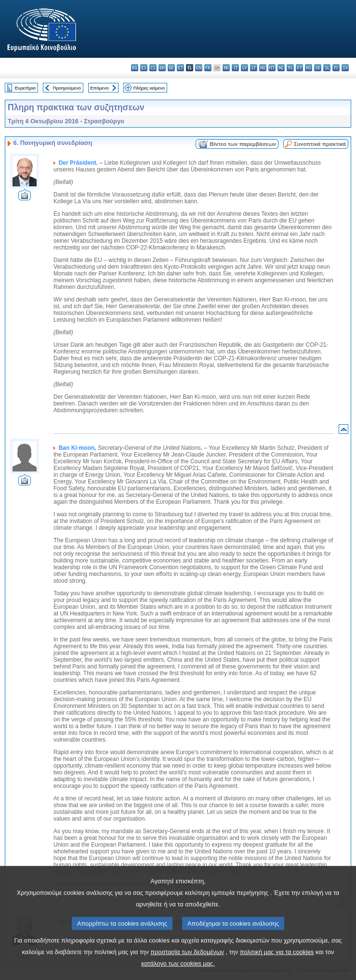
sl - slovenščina (327, 68)
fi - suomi (336, 68)
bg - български (135, 68)
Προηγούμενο (66, 88)
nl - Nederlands (281, 68)
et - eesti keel (180, 68)
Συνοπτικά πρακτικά (320, 144)
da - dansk (162, 68)
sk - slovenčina (318, 68)
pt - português (299, 68)
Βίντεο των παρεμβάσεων (243, 144)
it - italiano (235, 68)
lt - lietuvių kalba (254, 68)
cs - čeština (153, 68)
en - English (199, 68)
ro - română (309, 68)
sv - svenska (345, 68)
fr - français (208, 68)
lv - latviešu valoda (244, 68)
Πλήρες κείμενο (149, 88)
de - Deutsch (171, 68)
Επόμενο (99, 88)
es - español (144, 68)
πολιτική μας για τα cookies (277, 966)
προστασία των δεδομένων (187, 966)
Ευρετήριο (25, 88)
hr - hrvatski (226, 68)
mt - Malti (272, 68)
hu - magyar (263, 68)
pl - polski (290, 68)
